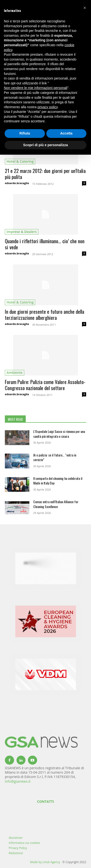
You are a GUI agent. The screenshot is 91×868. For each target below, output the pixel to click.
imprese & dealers (22, 232)
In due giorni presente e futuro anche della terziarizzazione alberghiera (45, 314)
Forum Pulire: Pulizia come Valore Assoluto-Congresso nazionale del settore (45, 385)
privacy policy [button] (48, 107)
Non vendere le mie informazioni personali (36, 88)
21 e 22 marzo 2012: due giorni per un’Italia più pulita (45, 174)
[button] (85, 8)
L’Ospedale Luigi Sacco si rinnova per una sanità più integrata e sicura (59, 434)
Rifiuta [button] (25, 133)
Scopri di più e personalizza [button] (45, 145)
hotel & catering (20, 161)
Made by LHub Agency (45, 862)
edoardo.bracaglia (17, 183)
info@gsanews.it (18, 781)
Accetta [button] (66, 133)
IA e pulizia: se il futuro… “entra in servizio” (55, 457)
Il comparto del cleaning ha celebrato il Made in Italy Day (58, 481)
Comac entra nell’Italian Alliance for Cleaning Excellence (56, 504)
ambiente (15, 372)
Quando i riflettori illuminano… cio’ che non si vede (45, 244)
